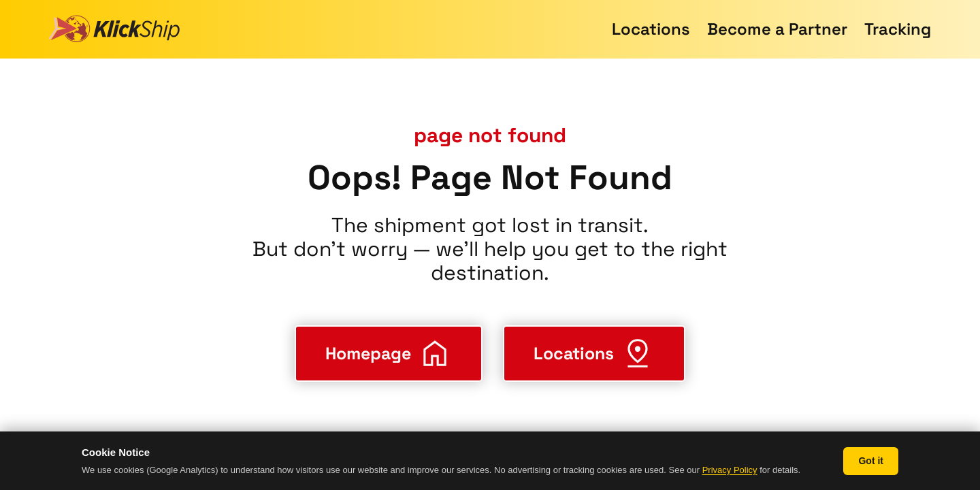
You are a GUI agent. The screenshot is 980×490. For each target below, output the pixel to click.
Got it (871, 461)
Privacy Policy (730, 470)
